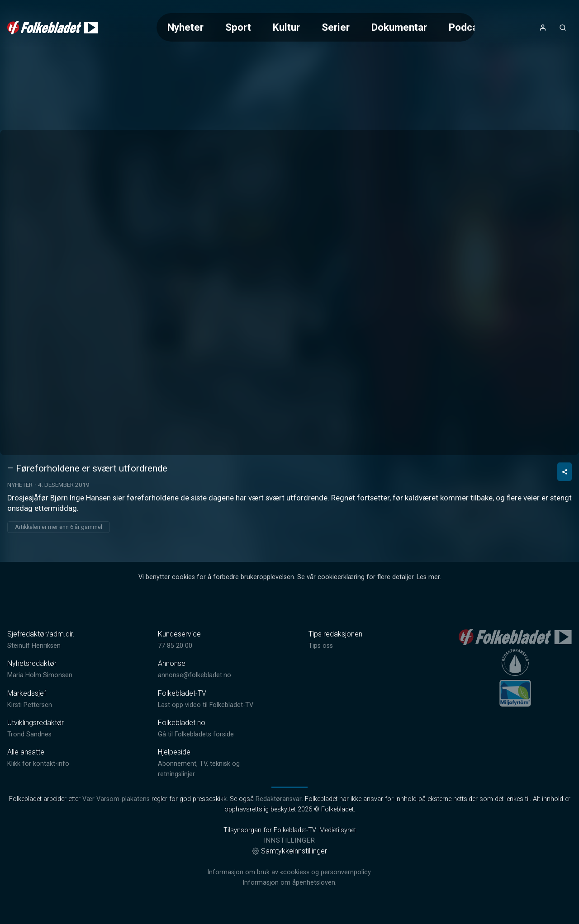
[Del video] (565, 472)
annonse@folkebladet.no (195, 675)
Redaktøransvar (279, 799)
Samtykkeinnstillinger (289, 851)
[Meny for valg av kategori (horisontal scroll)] (316, 27)
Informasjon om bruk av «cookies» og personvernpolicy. (289, 872)
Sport (238, 27)
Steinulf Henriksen (34, 646)
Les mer (428, 577)
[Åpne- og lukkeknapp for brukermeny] (543, 28)
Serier (336, 27)
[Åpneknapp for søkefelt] (563, 28)
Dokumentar (399, 27)
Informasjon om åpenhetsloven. (289, 883)
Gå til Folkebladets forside (196, 734)
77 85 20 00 (175, 646)
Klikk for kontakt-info (38, 764)
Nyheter (185, 27)
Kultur (286, 27)
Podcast (468, 27)
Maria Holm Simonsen (40, 675)
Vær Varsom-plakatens (116, 799)
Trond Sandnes (29, 734)
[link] (52, 28)
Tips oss (321, 646)
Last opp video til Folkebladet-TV (206, 705)
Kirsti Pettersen (30, 705)
